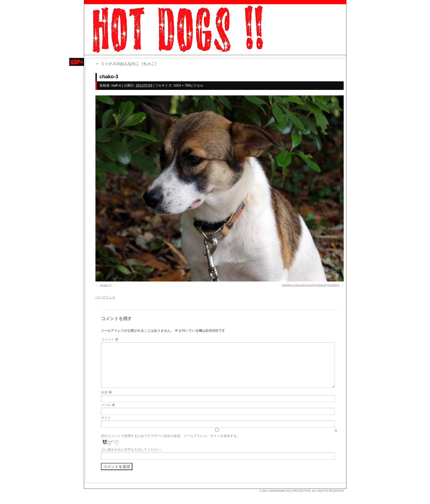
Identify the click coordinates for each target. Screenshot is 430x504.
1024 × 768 (182, 85)
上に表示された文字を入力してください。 (132, 450)
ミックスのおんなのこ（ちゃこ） (127, 64)
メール (108, 405)
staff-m (116, 85)
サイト (106, 418)
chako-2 (106, 286)
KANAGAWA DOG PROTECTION (290, 491)
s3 (87, 489)
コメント (110, 339)
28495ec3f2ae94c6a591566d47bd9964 (310, 286)
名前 (106, 392)
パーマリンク (105, 297)
